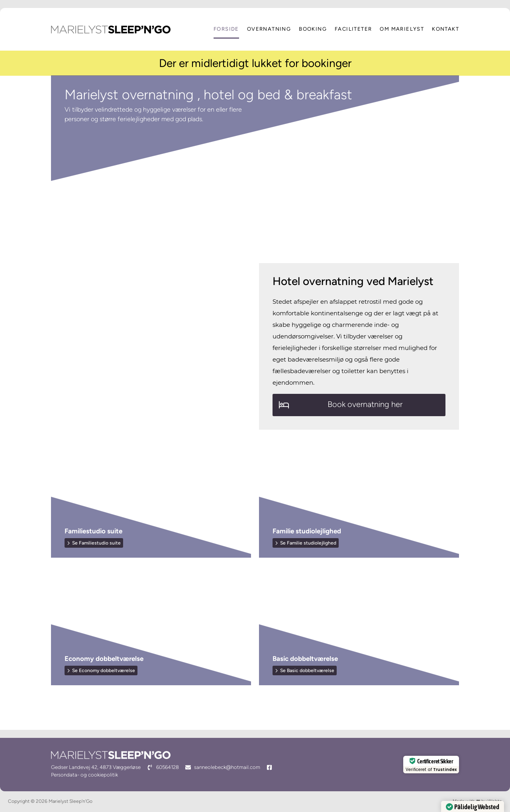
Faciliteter (353, 29)
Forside (226, 29)
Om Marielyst (402, 29)
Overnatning (269, 29)
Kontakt (445, 29)
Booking (313, 29)
